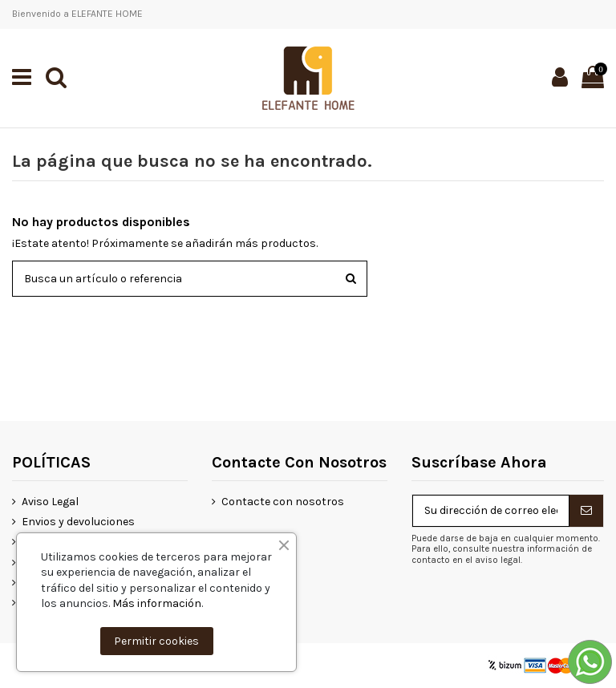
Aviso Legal (50, 502)
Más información (157, 603)
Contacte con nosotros (283, 502)
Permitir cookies (156, 641)
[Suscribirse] (586, 511)
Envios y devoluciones (78, 522)
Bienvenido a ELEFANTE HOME (77, 14)
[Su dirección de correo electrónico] (491, 511)
